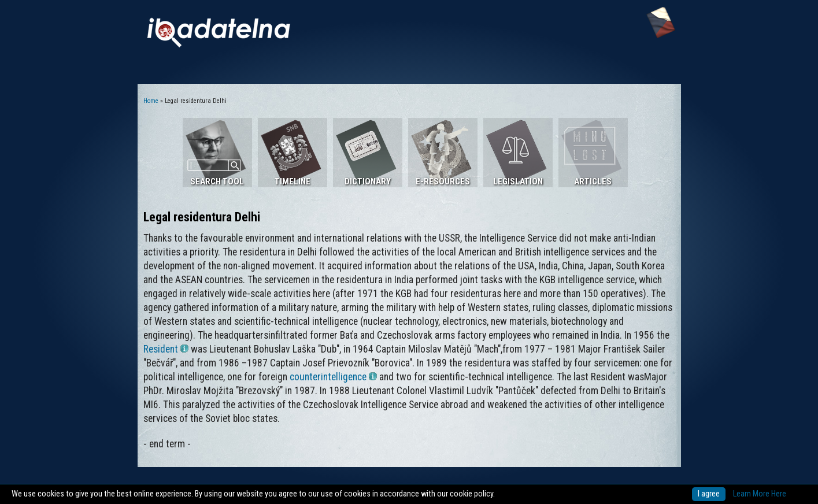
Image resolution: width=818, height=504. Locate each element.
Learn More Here (760, 494)
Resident (166, 349)
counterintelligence (333, 377)
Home (151, 101)
